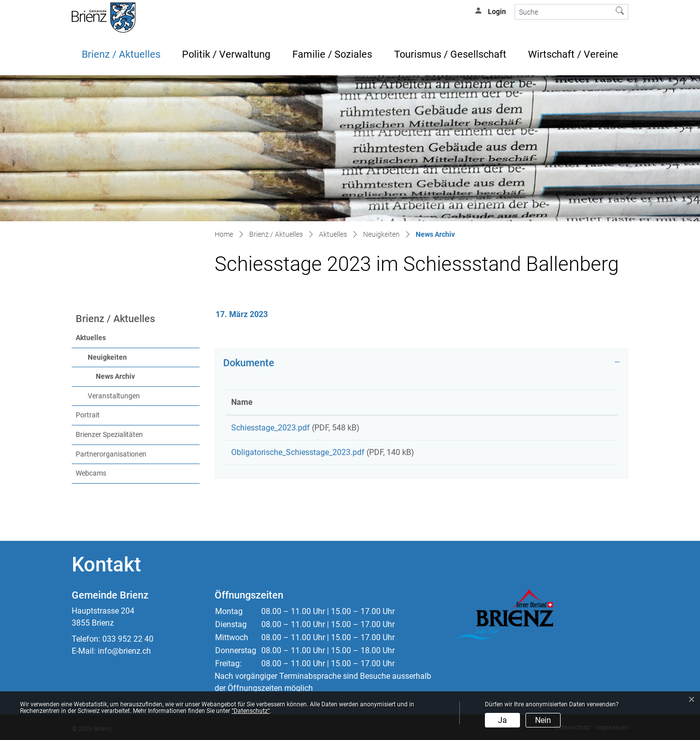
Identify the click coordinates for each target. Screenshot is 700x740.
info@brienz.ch (124, 651)
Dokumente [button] (249, 363)
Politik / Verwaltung (226, 54)
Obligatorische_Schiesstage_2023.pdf (298, 456)
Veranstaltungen (114, 396)
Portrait (88, 415)
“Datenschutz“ (251, 711)
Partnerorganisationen (111, 454)
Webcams (91, 473)
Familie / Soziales (332, 54)
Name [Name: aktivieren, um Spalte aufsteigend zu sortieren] (242, 402)
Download (572, 429)
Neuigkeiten (107, 357)
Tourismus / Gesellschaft (450, 54)
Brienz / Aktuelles (121, 54)
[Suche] (563, 12)
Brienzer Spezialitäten (109, 435)
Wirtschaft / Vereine (573, 54)
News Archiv (136, 376)
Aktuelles (91, 338)
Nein (543, 720)
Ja (502, 720)
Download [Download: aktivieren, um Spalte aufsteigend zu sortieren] (550, 402)
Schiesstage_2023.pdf (271, 428)
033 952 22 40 (128, 639)
